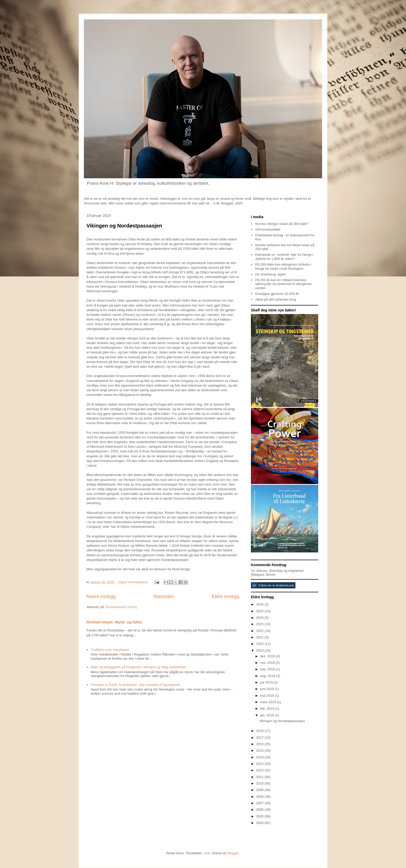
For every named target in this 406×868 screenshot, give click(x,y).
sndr (207, 853)
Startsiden (164, 596)
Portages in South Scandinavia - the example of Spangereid (135, 685)
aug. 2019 (268, 676)
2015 (260, 750)
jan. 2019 (268, 715)
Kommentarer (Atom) (121, 607)
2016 (260, 744)
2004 (260, 823)
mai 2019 (268, 696)
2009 (260, 790)
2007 (260, 803)
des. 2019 (268, 656)
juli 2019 (267, 682)
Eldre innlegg (226, 596)
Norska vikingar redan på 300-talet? (282, 224)
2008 (260, 797)
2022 (260, 631)
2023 (260, 624)
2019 (260, 650)
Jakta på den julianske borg (275, 299)
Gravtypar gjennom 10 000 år (277, 294)
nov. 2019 (268, 663)
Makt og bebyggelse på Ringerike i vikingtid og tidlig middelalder (138, 667)
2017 (260, 738)
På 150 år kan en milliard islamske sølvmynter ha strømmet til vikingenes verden (283, 284)
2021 (260, 637)
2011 (260, 777)
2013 (260, 764)
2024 (260, 618)
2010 (260, 783)
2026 (260, 604)
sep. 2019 (268, 669)
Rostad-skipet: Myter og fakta (114, 622)
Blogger (233, 853)
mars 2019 (269, 702)
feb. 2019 (268, 709)
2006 (260, 810)
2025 (260, 611)
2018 (260, 731)
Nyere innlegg (101, 596)
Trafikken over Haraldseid (110, 650)
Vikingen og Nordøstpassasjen (124, 226)
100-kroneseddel (268, 229)
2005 (260, 816)
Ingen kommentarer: (134, 582)
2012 (260, 770)
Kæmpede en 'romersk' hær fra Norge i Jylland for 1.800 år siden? (284, 257)
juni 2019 (267, 689)
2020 (260, 644)
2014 (260, 757)
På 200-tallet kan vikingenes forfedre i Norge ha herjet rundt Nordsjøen (283, 266)
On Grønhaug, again (270, 274)
